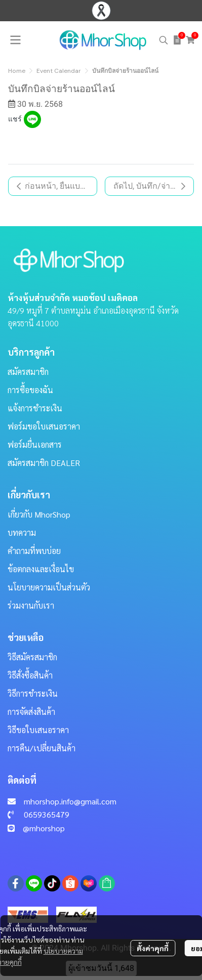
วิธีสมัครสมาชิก (32, 657)
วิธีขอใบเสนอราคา (38, 730)
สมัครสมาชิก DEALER (44, 463)
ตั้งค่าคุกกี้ (153, 948)
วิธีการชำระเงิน (33, 693)
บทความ (22, 532)
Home (17, 71)
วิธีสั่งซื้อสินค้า (30, 675)
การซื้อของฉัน (30, 390)
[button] (164, 40)
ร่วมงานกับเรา (31, 605)
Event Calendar (59, 71)
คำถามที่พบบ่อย (34, 551)
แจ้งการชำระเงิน (35, 408)
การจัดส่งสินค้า (31, 712)
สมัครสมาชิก (28, 372)
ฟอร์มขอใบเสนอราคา (44, 426)
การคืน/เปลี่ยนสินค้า (42, 748)
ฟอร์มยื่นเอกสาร (35, 444)
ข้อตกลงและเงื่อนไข (41, 569)
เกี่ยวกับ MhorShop (39, 514)
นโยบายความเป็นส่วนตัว (49, 587)
